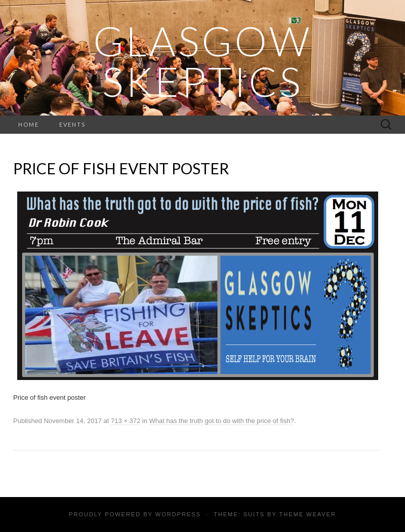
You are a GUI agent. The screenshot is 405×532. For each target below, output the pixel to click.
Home (29, 124)
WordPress (178, 514)
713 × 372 (126, 421)
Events (72, 124)
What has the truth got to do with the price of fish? (222, 421)
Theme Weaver (307, 514)
